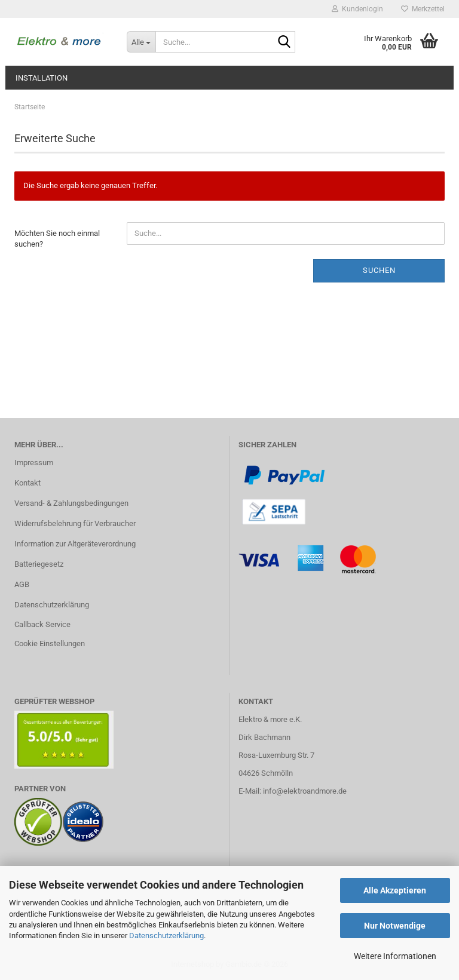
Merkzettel (423, 9)
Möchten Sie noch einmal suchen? (57, 239)
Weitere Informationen (395, 956)
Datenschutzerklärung (166, 936)
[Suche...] (141, 42)
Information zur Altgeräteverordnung (75, 544)
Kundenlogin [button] (357, 9)
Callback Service (42, 624)
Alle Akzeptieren (395, 890)
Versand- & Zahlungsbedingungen (71, 503)
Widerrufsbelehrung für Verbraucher (75, 523)
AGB (22, 584)
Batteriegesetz (39, 564)
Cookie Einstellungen (50, 643)
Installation (42, 78)
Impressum (34, 463)
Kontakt (27, 483)
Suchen (379, 270)
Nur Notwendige (395, 926)
